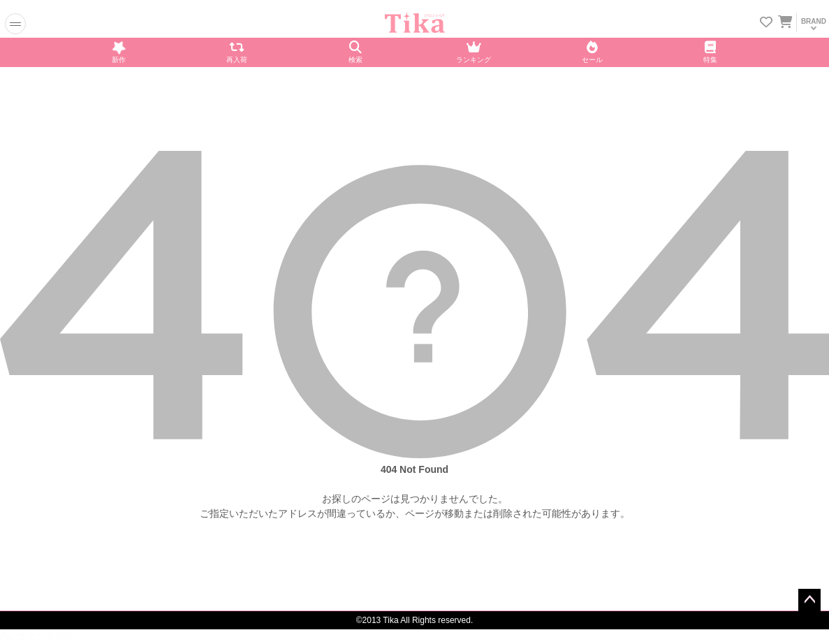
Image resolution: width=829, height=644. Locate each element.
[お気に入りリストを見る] (766, 23)
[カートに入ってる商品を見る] (785, 23)
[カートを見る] (784, 20)
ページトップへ (809, 600)
